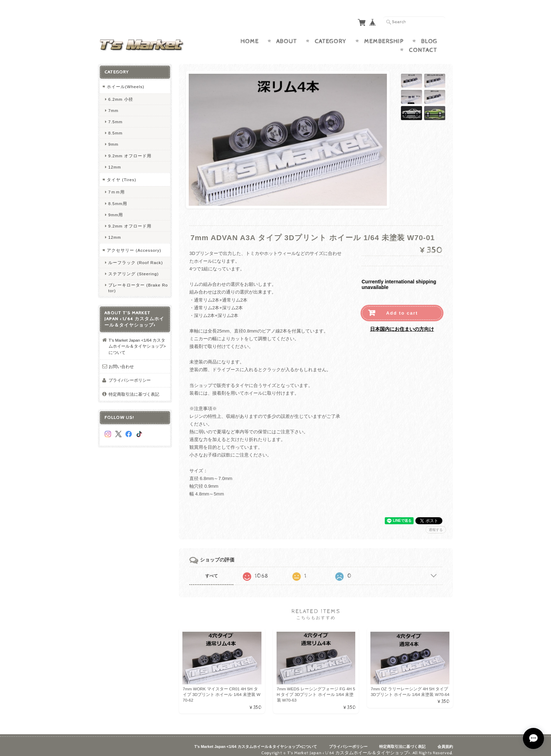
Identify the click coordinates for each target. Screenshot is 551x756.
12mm (115, 160)
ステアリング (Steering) (134, 267)
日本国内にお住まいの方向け (402, 322)
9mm (113, 137)
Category (330, 34)
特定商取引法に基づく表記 (134, 387)
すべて (212, 569)
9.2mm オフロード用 (130, 149)
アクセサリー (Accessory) (134, 243)
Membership (384, 34)
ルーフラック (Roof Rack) (136, 256)
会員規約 (445, 740)
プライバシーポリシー (130, 373)
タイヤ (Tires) (122, 173)
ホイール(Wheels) (126, 80)
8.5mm (115, 126)
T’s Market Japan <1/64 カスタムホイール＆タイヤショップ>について (137, 339)
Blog (429, 34)
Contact (423, 44)
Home (249, 34)
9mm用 (116, 208)
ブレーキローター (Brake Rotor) (138, 281)
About (287, 34)
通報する (436, 523)
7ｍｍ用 (116, 185)
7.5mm (115, 115)
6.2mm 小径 (121, 92)
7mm (113, 103)
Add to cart (402, 306)
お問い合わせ (121, 359)
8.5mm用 (118, 196)
